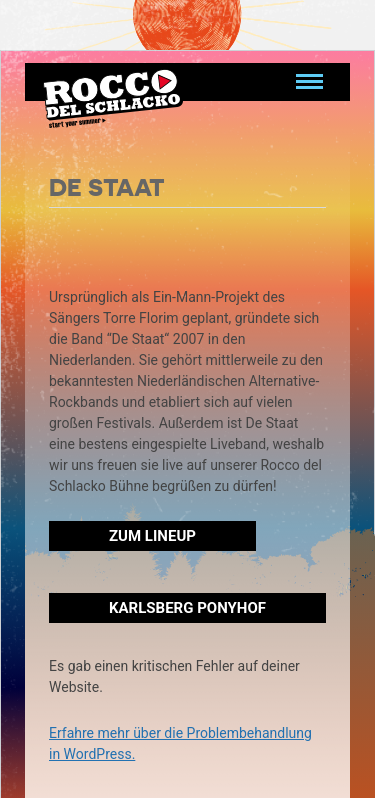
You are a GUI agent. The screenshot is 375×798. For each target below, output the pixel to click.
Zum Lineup (152, 536)
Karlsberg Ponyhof (187, 608)
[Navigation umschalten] (309, 82)
